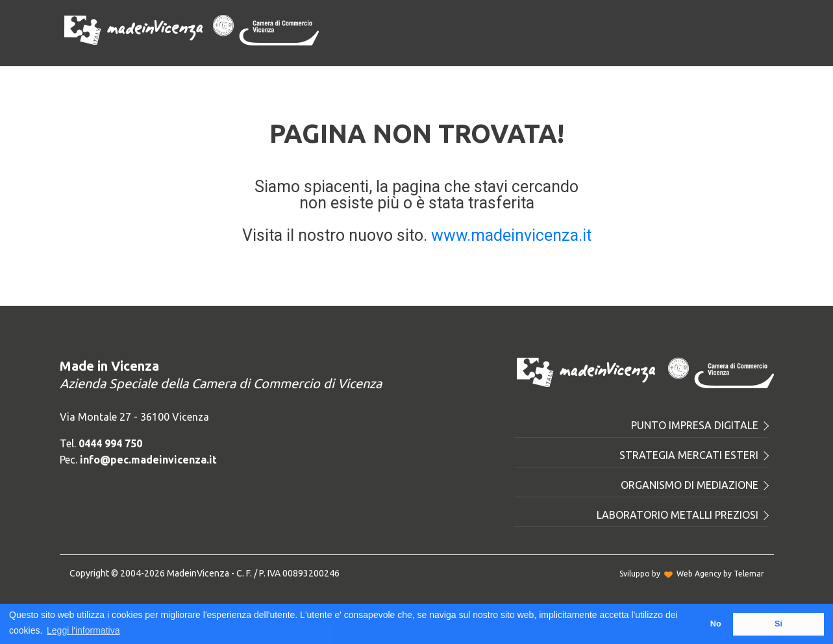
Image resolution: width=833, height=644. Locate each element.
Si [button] (778, 624)
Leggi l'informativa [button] (83, 630)
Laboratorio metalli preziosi (682, 515)
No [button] (716, 624)
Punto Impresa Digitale (699, 425)
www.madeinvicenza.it (511, 235)
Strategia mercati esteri (693, 455)
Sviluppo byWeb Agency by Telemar (692, 574)
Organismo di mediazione (694, 485)
